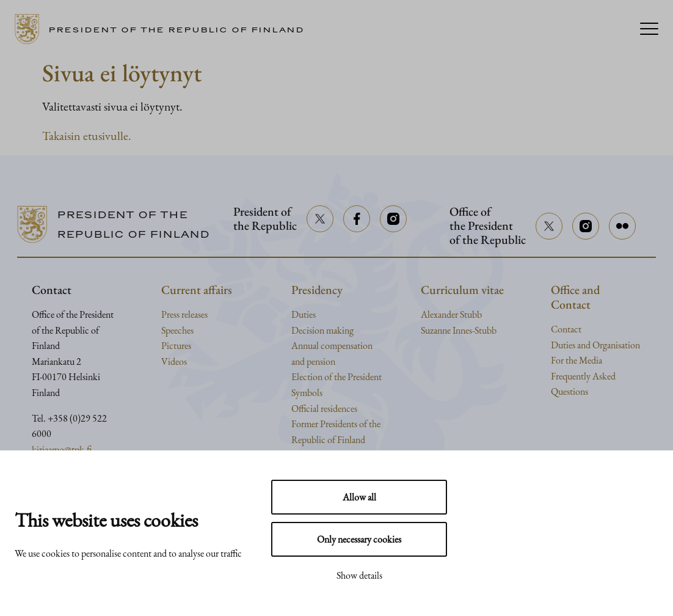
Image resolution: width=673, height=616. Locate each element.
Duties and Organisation (595, 345)
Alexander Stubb (451, 314)
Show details (359, 575)
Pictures (176, 346)
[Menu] (649, 30)
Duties (304, 314)
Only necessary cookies (359, 539)
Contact (566, 329)
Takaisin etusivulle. (87, 136)
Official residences (324, 409)
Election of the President (336, 377)
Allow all (359, 497)
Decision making (322, 330)
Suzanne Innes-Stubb (459, 330)
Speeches (177, 330)
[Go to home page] (164, 29)
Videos (174, 361)
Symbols (307, 393)
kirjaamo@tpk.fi (62, 449)
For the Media (577, 360)
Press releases (184, 314)
